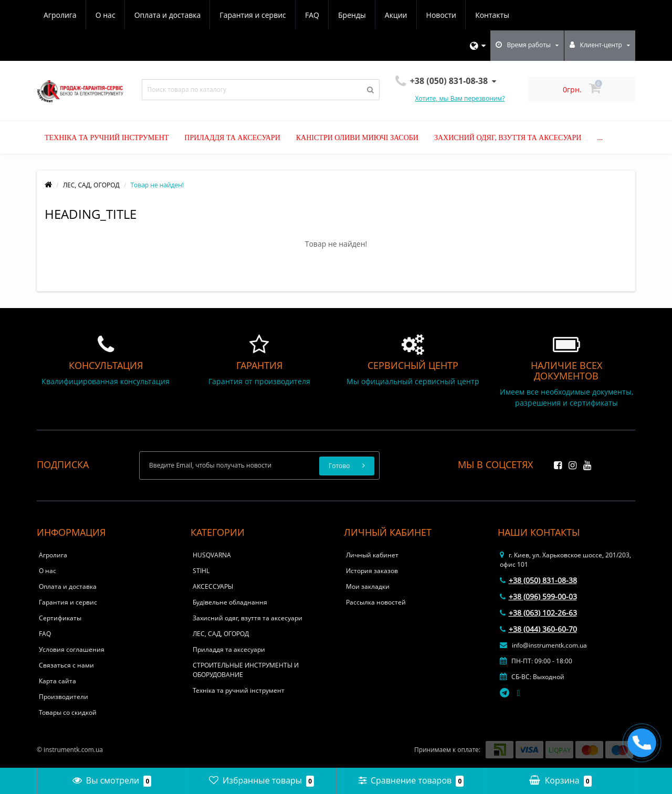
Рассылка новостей (376, 602)
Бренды (352, 15)
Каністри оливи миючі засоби (357, 138)
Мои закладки (368, 586)
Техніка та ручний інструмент (107, 138)
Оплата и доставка (168, 15)
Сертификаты (60, 618)
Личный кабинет (372, 555)
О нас (106, 15)
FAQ (312, 15)
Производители (64, 697)
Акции (396, 15)
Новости (441, 15)
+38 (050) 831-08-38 (538, 580)
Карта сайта (57, 681)
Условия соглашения (72, 649)
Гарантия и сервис (253, 15)
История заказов (372, 571)
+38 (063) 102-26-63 (538, 613)
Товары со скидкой (68, 712)
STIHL (201, 571)
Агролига (60, 15)
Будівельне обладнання (230, 602)
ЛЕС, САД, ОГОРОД (91, 185)
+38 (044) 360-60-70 (538, 629)
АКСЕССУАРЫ (213, 586)
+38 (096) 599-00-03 (538, 596)
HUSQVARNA (212, 555)
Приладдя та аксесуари (232, 138)
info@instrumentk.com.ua (543, 645)
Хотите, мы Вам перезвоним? (460, 98)
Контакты (492, 15)
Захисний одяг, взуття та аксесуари (508, 138)
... (600, 138)
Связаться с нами (66, 665)
